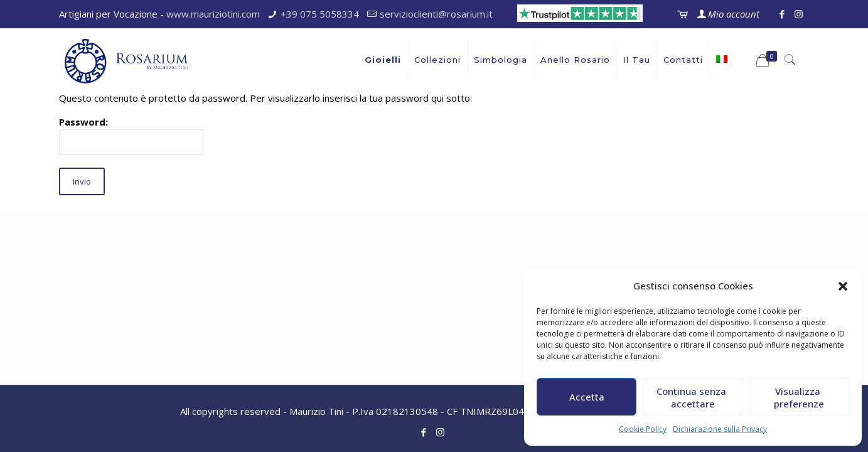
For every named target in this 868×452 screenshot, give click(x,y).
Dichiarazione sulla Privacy (720, 429)
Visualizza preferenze (799, 397)
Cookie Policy (643, 429)
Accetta (587, 397)
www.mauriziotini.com (213, 14)
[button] (843, 286)
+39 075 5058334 (320, 14)
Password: (131, 135)
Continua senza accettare (693, 397)
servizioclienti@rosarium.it (436, 14)
